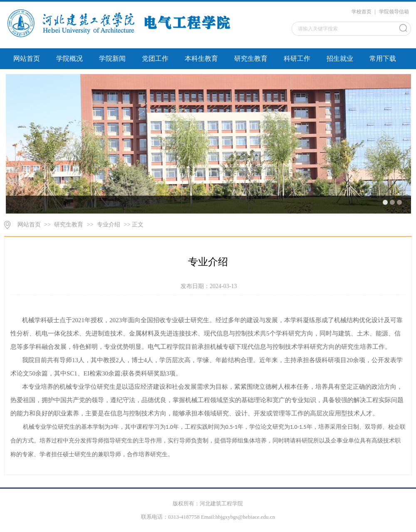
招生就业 (340, 58)
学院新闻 (112, 58)
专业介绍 (109, 225)
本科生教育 (201, 58)
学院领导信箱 (394, 12)
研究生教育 (251, 58)
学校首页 (362, 12)
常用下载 (383, 58)
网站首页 (27, 58)
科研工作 (297, 58)
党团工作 (155, 58)
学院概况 (69, 58)
